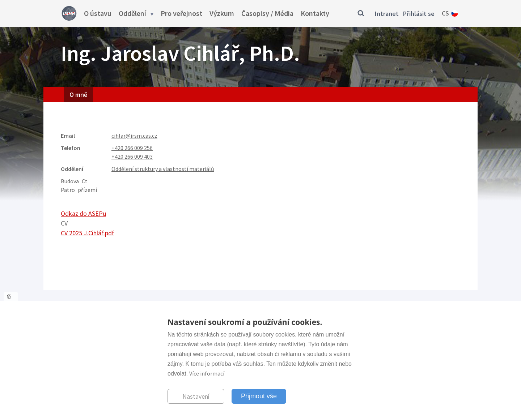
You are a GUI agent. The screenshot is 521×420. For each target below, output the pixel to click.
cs (445, 13)
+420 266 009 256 (132, 148)
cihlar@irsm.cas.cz (134, 136)
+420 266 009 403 (132, 157)
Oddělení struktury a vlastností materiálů (163, 169)
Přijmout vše (259, 396)
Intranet (387, 14)
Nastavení (196, 396)
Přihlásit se (419, 14)
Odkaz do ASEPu (83, 213)
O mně (78, 95)
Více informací (207, 373)
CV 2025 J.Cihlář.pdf (88, 233)
